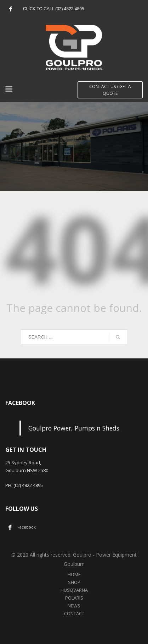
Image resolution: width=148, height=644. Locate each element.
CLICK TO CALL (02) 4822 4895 (54, 9)
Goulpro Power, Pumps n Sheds (74, 428)
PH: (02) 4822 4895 (24, 485)
